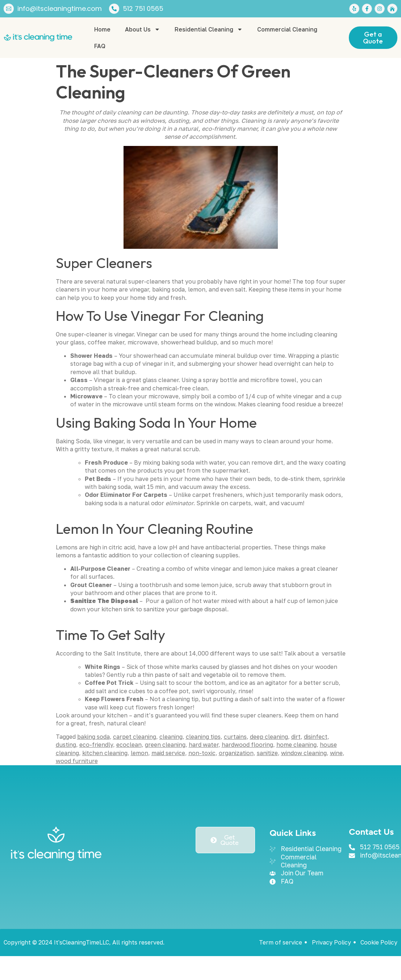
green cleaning (165, 745)
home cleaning (296, 745)
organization (236, 753)
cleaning (171, 737)
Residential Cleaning (209, 29)
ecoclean (129, 745)
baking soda (93, 737)
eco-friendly (96, 745)
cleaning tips (203, 737)
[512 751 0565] (114, 9)
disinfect (316, 737)
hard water (204, 745)
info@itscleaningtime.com (60, 9)
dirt (296, 737)
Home (102, 29)
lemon (139, 753)
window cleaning (304, 753)
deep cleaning (269, 737)
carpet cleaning (135, 737)
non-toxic (202, 753)
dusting (66, 745)
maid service (168, 753)
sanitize (267, 753)
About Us (143, 29)
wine (336, 753)
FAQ (100, 46)
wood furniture (77, 761)
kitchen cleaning (105, 753)
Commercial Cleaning (287, 29)
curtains (235, 737)
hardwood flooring (247, 745)
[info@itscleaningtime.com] (9, 9)
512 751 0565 (143, 9)
